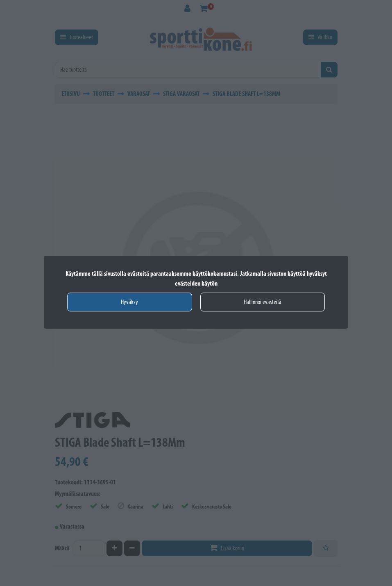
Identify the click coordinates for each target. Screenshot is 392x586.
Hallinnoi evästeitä (263, 302)
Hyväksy (129, 302)
